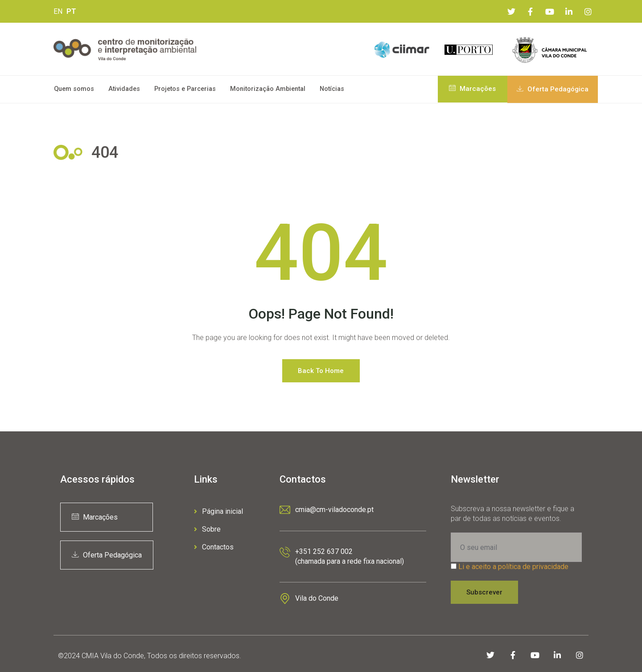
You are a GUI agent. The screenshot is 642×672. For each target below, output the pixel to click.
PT (71, 11)
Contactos (214, 547)
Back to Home (321, 371)
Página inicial (218, 511)
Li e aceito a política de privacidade (513, 567)
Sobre (207, 529)
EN (58, 11)
